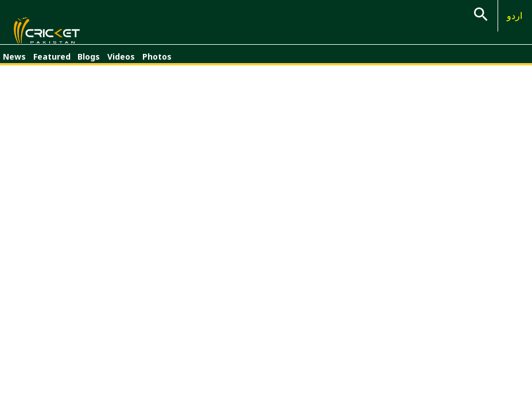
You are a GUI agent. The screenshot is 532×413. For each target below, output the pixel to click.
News (14, 62)
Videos (121, 62)
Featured (52, 62)
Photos (157, 62)
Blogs (89, 62)
